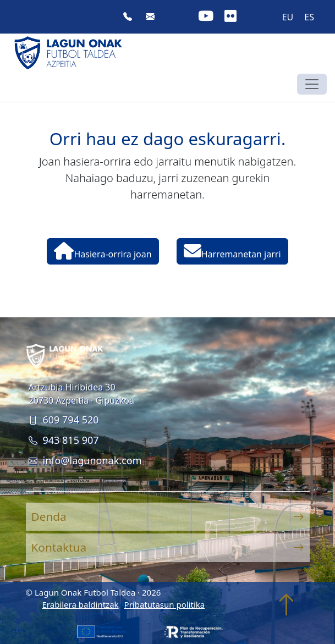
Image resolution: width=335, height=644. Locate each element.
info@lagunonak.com (85, 460)
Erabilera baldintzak (81, 604)
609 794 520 (64, 420)
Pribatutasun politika (165, 604)
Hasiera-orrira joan (103, 251)
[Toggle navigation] (312, 84)
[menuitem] (288, 17)
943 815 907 (64, 440)
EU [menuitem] (288, 17)
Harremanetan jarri (232, 251)
